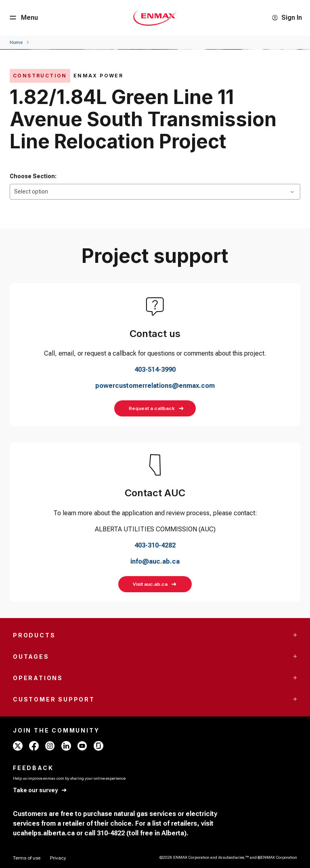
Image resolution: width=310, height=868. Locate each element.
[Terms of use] (27, 858)
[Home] (16, 42)
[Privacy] (58, 858)
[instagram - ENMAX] (50, 746)
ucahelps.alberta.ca (44, 833)
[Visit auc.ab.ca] (155, 584)
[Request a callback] (155, 408)
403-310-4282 (155, 545)
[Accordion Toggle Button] (295, 635)
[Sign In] (287, 18)
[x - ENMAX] (18, 746)
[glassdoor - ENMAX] (98, 746)
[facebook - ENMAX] (34, 746)
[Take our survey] (40, 790)
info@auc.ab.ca (155, 561)
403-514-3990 (155, 369)
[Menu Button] (23, 18)
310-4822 (111, 833)
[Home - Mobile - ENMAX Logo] (155, 18)
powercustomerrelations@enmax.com (155, 386)
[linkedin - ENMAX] (66, 746)
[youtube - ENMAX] (82, 746)
